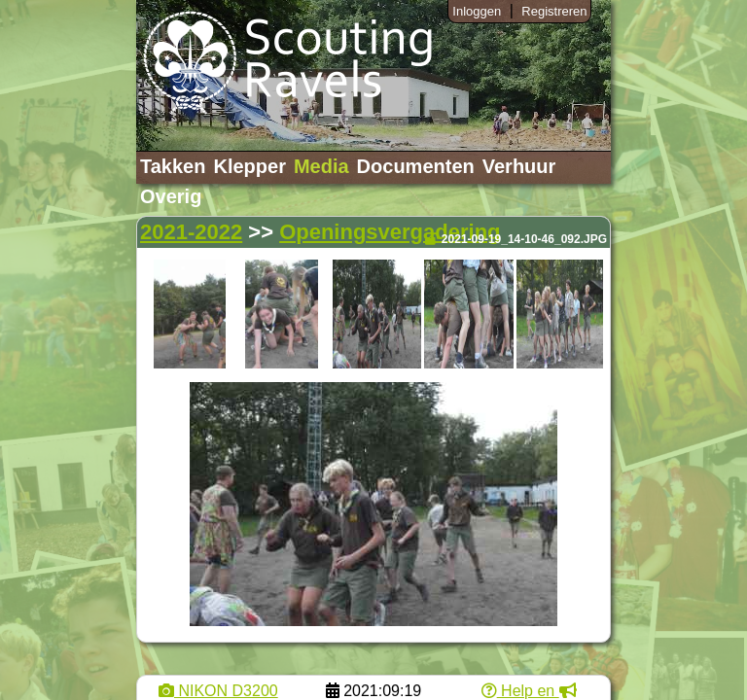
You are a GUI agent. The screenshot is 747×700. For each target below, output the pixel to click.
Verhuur (519, 166)
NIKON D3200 (218, 691)
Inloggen (477, 11)
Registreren (554, 11)
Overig (171, 196)
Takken (173, 166)
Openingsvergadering (390, 232)
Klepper (249, 166)
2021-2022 (191, 232)
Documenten (416, 166)
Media (321, 166)
